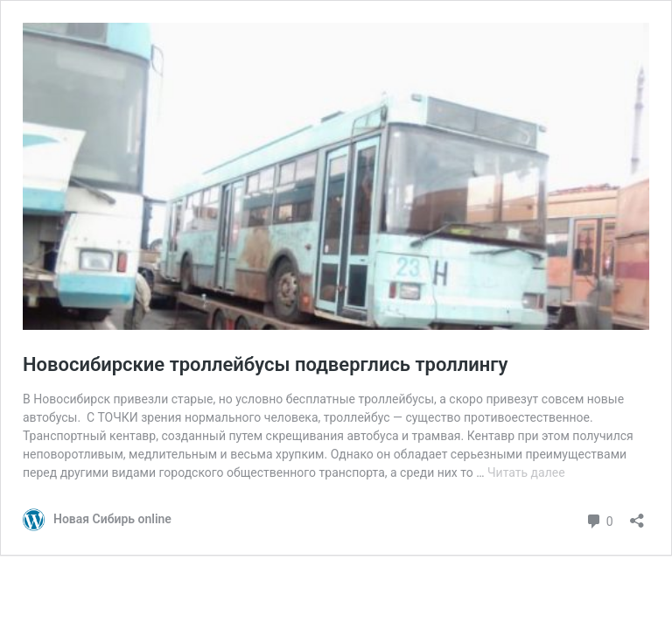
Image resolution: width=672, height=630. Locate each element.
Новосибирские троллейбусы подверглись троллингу (266, 364)
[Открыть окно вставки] (637, 515)
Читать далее (526, 472)
